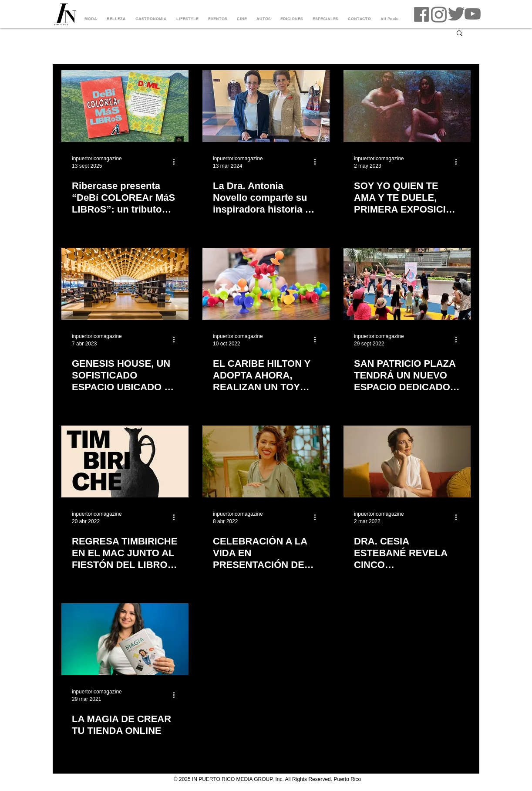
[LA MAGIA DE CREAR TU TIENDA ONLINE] (125, 639)
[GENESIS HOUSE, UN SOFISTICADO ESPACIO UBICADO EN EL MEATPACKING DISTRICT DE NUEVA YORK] (125, 284)
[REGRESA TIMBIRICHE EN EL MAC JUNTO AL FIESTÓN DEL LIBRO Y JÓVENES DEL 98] (125, 461)
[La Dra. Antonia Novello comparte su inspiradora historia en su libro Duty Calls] (266, 106)
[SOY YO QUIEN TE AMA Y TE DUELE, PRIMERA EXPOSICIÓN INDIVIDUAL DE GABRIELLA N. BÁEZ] (407, 106)
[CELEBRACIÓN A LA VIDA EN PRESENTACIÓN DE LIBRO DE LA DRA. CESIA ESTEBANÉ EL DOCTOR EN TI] (266, 461)
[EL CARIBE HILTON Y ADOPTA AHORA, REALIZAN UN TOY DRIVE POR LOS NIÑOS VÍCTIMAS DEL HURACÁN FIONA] (266, 284)
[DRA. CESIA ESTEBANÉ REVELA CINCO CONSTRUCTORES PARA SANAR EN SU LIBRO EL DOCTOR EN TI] (407, 461)
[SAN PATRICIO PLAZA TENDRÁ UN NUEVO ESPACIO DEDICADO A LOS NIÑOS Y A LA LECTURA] (407, 284)
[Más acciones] (177, 162)
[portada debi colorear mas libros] (125, 106)
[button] (460, 34)
